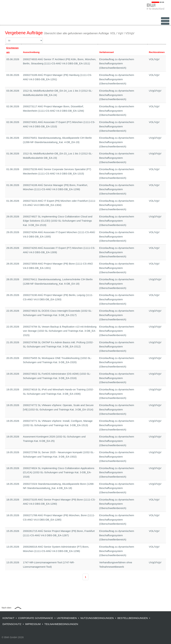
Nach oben (7, 608)
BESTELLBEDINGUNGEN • (134, 618)
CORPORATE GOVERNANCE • (37, 618)
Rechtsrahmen (157, 52)
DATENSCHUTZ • (14, 624)
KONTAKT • (10, 618)
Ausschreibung (31, 52)
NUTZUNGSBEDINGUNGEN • (99, 618)
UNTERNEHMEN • (69, 618)
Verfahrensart (107, 52)
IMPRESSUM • (35, 624)
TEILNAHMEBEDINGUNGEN (61, 624)
